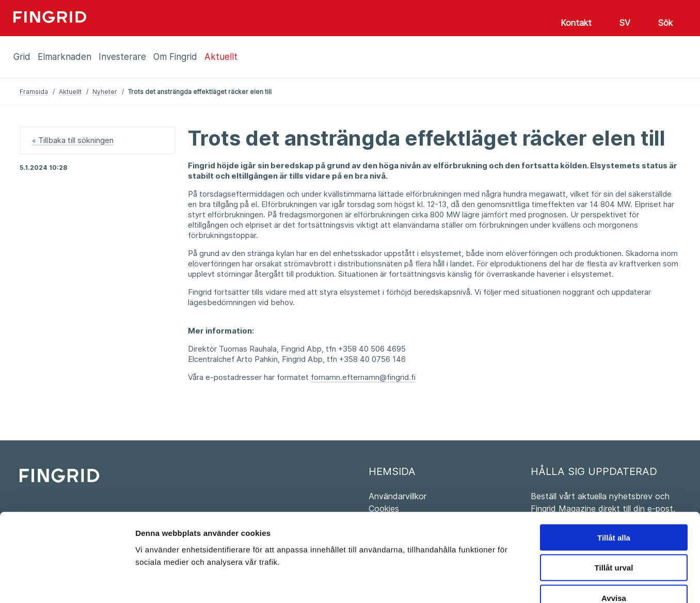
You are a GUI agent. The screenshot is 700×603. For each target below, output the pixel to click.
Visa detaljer (561, 583)
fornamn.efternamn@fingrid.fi (363, 377)
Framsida (34, 92)
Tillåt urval (614, 507)
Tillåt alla (614, 476)
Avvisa (614, 537)
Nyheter (105, 92)
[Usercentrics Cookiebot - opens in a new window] (67, 583)
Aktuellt (70, 92)
